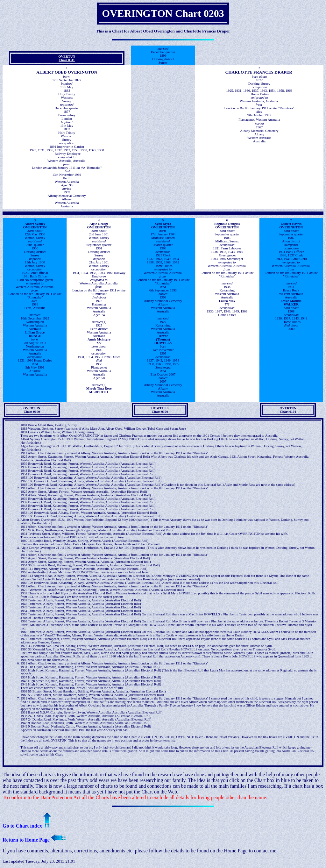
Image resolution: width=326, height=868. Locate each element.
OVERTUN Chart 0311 (67, 58)
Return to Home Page (34, 840)
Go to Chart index (27, 826)
